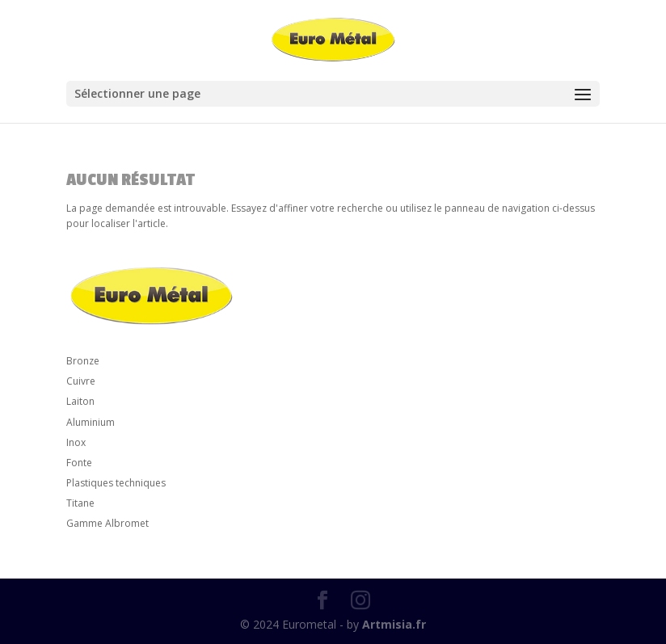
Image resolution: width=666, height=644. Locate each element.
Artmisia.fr (394, 624)
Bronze (83, 361)
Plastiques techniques (116, 483)
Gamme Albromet (107, 523)
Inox (76, 442)
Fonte (79, 463)
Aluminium (91, 422)
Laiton (80, 401)
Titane (80, 503)
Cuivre (81, 381)
